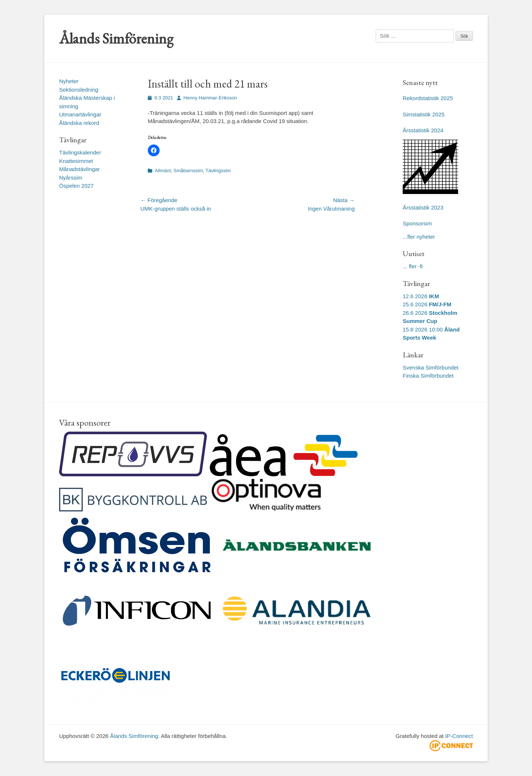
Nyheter (69, 81)
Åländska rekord (79, 123)
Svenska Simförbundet (431, 367)
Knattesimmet (76, 161)
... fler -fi (413, 266)
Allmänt (163, 171)
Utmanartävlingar (80, 114)
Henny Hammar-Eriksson (210, 98)
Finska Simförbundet (428, 376)
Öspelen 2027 (76, 186)
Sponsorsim (417, 223)
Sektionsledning (79, 90)
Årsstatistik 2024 (423, 130)
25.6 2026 (427, 304)
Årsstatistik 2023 (423, 207)
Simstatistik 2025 (424, 114)
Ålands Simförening (116, 38)
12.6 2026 (421, 296)
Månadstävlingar (79, 169)
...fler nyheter (419, 237)
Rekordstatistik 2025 (428, 98)
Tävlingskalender (80, 152)
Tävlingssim (218, 171)
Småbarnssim (188, 171)
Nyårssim (71, 178)
